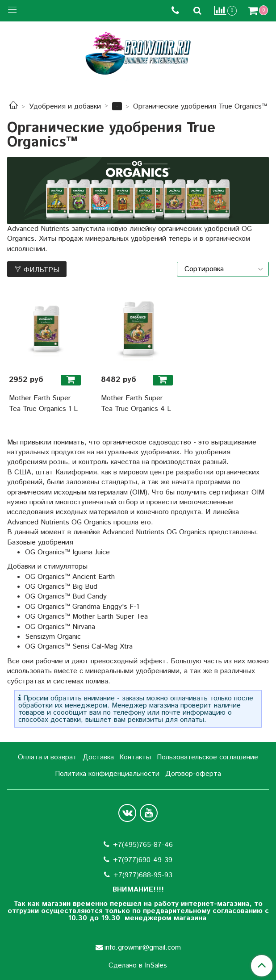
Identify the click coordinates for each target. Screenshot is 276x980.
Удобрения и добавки (65, 107)
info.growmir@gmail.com (143, 948)
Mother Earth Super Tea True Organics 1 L (43, 404)
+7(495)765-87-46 (143, 845)
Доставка (98, 757)
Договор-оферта (193, 774)
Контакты (135, 757)
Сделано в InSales (138, 966)
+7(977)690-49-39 (143, 860)
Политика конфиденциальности (107, 774)
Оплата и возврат (47, 757)
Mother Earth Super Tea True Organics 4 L (136, 404)
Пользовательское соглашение (207, 757)
